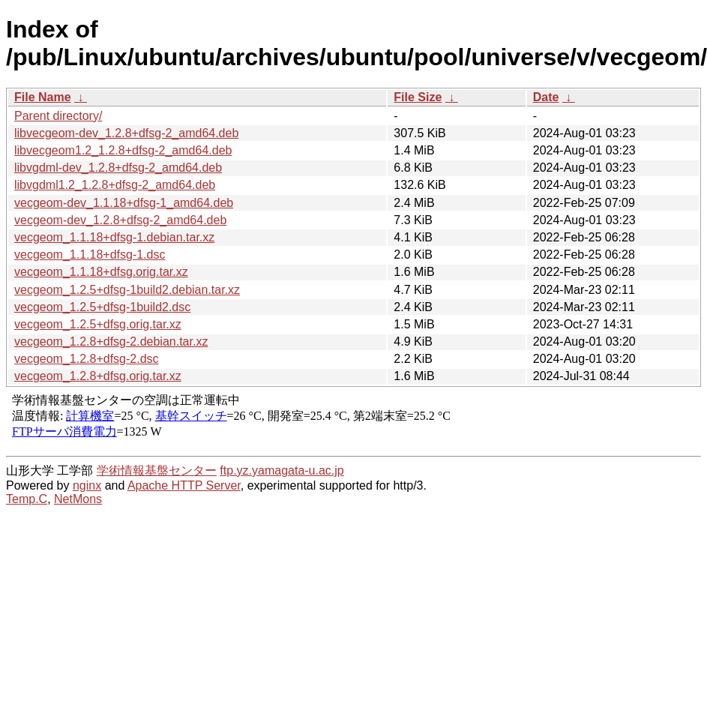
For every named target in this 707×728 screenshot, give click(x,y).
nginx (87, 485)
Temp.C (27, 499)
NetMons (78, 499)
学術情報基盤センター (157, 470)
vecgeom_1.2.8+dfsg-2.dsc (87, 359)
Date (546, 97)
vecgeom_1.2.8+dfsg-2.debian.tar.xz (111, 342)
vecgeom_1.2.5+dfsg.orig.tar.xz (98, 324)
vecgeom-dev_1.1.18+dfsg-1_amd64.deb (124, 203)
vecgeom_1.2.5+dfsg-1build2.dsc (102, 307)
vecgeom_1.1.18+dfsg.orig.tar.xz (101, 272)
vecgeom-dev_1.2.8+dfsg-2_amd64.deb (120, 220)
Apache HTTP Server (184, 485)
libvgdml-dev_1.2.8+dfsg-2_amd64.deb (118, 168)
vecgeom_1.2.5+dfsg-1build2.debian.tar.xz (127, 290)
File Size (418, 97)
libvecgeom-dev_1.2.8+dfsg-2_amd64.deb (126, 133)
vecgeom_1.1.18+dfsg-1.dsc (90, 255)
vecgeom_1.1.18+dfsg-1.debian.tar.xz (114, 237)
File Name (43, 97)
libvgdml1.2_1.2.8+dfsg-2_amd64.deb (115, 185)
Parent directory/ (58, 116)
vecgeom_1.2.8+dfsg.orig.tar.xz (98, 376)
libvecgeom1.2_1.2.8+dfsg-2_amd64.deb (123, 150)
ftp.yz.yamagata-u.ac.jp (282, 470)
